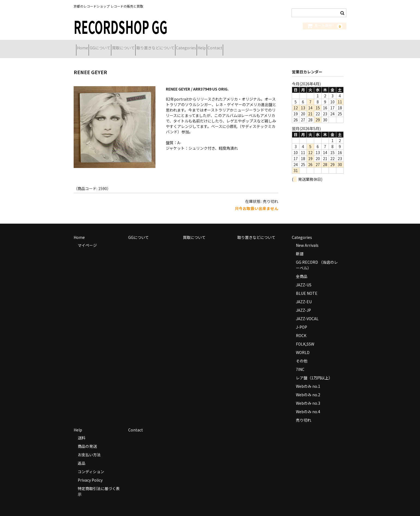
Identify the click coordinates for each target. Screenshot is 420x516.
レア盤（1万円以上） (314, 371)
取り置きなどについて (187, 46)
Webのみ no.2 (308, 388)
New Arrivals (307, 238)
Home (85, 46)
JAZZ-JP (303, 303)
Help (253, 46)
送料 (82, 431)
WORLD (303, 346)
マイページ (87, 238)
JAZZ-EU (304, 295)
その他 (302, 354)
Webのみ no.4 (308, 405)
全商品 (302, 269)
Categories (227, 46)
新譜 (300, 247)
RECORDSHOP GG (121, 26)
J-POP (301, 320)
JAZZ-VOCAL (307, 312)
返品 (82, 456)
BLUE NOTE (307, 286)
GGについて (112, 46)
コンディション (91, 465)
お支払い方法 (89, 448)
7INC (300, 362)
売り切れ (304, 413)
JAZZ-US (304, 278)
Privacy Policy (90, 473)
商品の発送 (87, 439)
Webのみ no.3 (308, 396)
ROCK (301, 329)
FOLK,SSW (305, 337)
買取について (145, 46)
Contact (275, 46)
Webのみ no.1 (308, 379)
